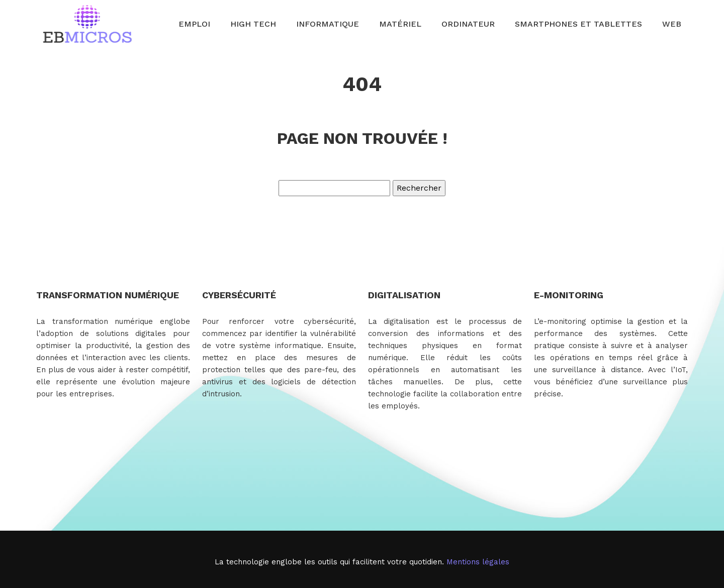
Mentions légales (478, 562)
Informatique (328, 24)
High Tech (253, 24)
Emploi (194, 24)
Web (672, 24)
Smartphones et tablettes (578, 24)
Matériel (400, 24)
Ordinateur (468, 24)
